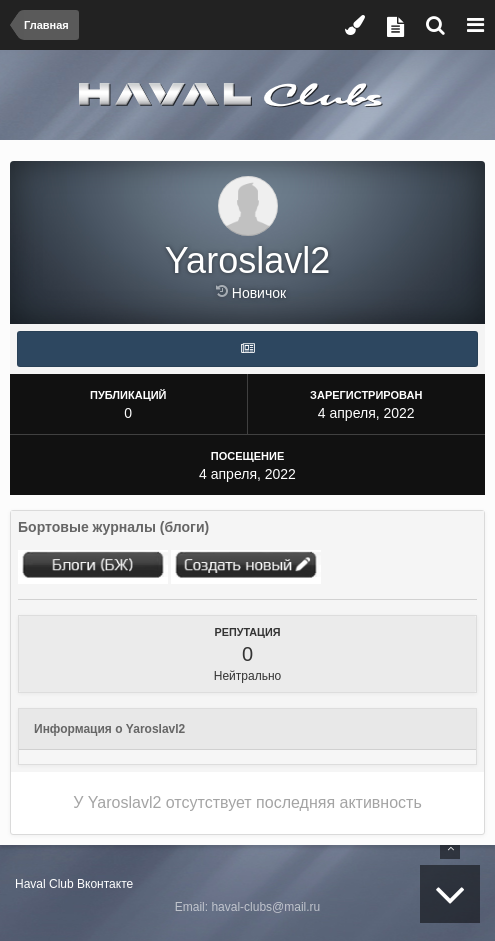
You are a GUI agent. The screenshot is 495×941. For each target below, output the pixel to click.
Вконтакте (105, 884)
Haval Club (44, 884)
